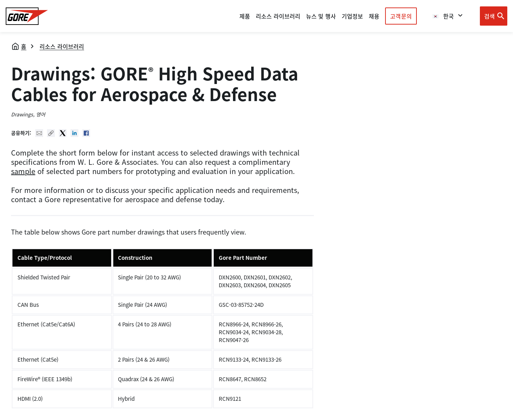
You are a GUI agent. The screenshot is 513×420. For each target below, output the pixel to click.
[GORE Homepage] (27, 16)
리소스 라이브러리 (62, 46)
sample (23, 171)
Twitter (63, 133)
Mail (39, 133)
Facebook (86, 133)
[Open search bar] (494, 16)
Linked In (74, 133)
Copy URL (51, 133)
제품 (245, 16)
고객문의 (401, 16)
